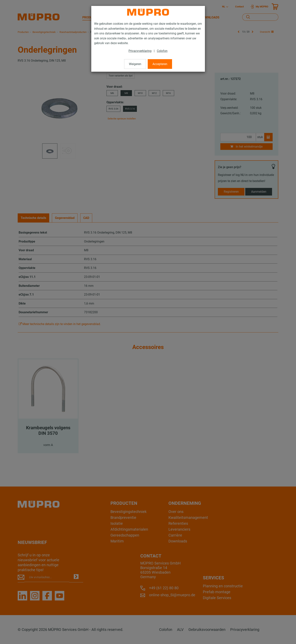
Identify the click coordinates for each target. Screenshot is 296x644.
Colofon (162, 51)
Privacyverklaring (140, 51)
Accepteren (160, 64)
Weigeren (135, 64)
